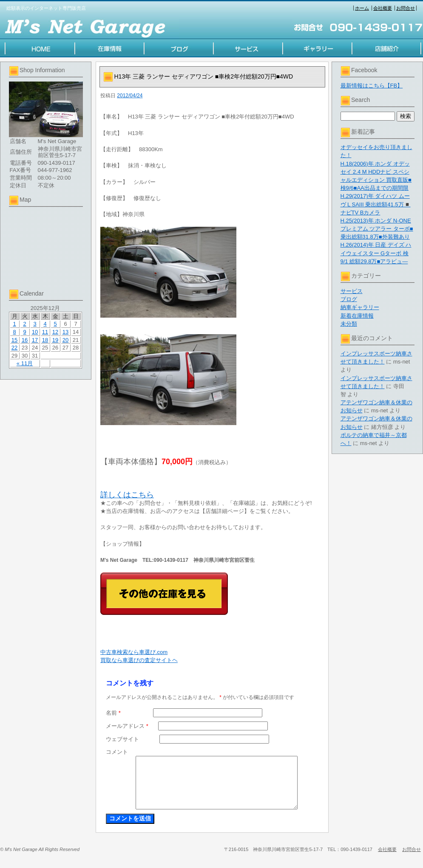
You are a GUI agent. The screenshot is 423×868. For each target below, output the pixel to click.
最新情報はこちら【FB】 (372, 86)
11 (45, 332)
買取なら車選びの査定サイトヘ (139, 660)
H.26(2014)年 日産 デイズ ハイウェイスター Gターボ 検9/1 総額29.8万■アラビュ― (376, 253)
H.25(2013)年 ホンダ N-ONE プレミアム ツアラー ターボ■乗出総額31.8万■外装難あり (377, 229)
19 (55, 340)
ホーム (362, 8)
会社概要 (383, 8)
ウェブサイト (122, 739)
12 (55, 332)
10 (35, 332)
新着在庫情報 (357, 316)
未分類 (349, 324)
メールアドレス (127, 726)
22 (14, 348)
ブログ (349, 299)
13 (65, 332)
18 (45, 340)
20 (65, 340)
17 (35, 340)
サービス (352, 291)
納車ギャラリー (360, 307)
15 (14, 340)
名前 (113, 713)
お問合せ (406, 8)
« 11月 (25, 363)
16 (25, 340)
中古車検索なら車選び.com (134, 652)
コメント (117, 752)
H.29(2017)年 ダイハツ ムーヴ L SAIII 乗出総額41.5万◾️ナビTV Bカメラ (376, 204)
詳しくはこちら (127, 495)
